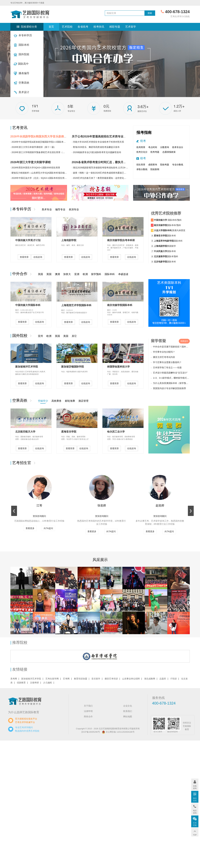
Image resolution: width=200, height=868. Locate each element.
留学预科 (96, 274)
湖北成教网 (150, 679)
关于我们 (88, 706)
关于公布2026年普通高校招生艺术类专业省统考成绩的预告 (109, 136)
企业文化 (128, 706)
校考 (143, 158)
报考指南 (144, 132)
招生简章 (141, 165)
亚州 (40, 336)
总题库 (163, 679)
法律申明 (88, 711)
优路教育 (21, 683)
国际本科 (21, 45)
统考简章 (141, 147)
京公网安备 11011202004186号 (118, 732)
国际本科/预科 (168, 220)
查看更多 (30, 528)
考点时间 (153, 147)
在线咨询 (38, 257)
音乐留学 (96, 679)
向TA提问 (48, 528)
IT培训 (174, 679)
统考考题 (155, 152)
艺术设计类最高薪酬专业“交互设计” (170, 373)
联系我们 (128, 711)
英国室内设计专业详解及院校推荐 (169, 388)
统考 (143, 141)
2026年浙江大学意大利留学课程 (31, 162)
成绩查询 (153, 165)
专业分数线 (178, 165)
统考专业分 (178, 147)
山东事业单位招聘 (131, 679)
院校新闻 (155, 169)
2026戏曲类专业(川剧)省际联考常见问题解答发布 (97, 152)
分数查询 (165, 147)
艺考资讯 (20, 128)
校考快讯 (99, 27)
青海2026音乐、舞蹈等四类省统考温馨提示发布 (96, 147)
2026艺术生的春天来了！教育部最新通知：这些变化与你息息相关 (105, 178)
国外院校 (21, 55)
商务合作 (88, 717)
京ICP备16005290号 (91, 732)
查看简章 (24, 257)
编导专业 (60, 209)
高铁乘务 (56, 401)
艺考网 (66, 679)
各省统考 (83, 27)
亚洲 (77, 274)
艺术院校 (67, 27)
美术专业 (47, 209)
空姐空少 (43, 401)
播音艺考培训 (111, 679)
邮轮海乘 (70, 401)
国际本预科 (166, 256)
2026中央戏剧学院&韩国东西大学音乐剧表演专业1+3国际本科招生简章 (55, 136)
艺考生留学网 (52, 679)
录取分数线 (142, 169)
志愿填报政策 (169, 152)
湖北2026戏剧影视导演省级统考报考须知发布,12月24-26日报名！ (105, 168)
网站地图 (128, 717)
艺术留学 (131, 27)
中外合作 (21, 274)
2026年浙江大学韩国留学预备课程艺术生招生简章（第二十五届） (44, 152)
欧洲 (85, 274)
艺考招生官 (23, 463)
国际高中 (21, 64)
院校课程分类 (27, 27)
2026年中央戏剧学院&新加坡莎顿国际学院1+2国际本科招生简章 (43, 142)
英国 (49, 274)
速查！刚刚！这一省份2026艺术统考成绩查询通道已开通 (101, 173)
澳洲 (57, 274)
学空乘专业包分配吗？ (164, 352)
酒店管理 (83, 401)
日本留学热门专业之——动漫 (167, 367)
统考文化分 (142, 152)
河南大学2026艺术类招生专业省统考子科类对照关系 (98, 142)
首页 (51, 27)
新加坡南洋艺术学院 (31, 679)
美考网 (14, 679)
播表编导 (21, 73)
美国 (40, 274)
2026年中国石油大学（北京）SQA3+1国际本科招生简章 (39, 178)
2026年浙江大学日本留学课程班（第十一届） (34, 147)
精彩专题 (115, 27)
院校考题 (165, 165)
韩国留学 (165, 246)
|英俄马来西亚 (170, 230)
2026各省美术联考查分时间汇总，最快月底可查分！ (105, 162)
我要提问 (184, 341)
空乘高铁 (21, 83)
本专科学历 (23, 36)
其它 (74, 336)
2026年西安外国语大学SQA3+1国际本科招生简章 (36, 168)
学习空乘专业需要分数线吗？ (167, 362)
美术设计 (21, 92)
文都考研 (34, 683)
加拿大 (67, 274)
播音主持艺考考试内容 (164, 357)
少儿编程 (48, 683)
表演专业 (74, 209)
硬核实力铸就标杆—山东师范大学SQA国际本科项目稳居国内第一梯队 (46, 173)
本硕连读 (123, 274)
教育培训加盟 (81, 679)
